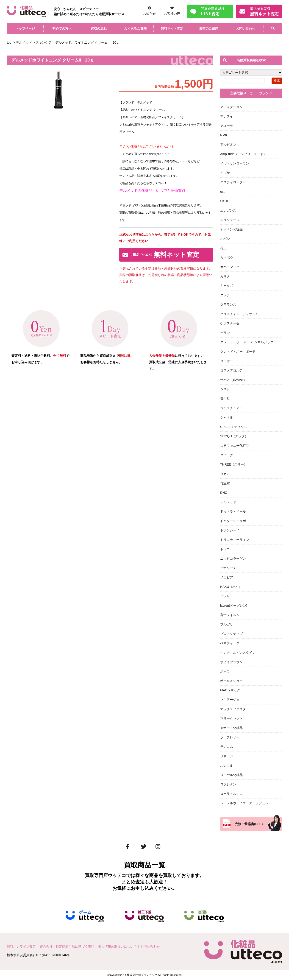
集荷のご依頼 (209, 28)
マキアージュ (230, 700)
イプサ (225, 173)
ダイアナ (227, 455)
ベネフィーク (230, 643)
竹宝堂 (225, 483)
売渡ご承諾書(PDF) (249, 824)
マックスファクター (235, 709)
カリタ (225, 276)
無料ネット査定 (172, 28)
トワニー (227, 549)
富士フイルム (230, 615)
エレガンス (228, 210)
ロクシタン (228, 784)
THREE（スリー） (234, 464)
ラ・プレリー (230, 737)
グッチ (225, 295)
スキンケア (44, 42)
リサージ (227, 756)
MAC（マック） (232, 690)
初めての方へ (62, 28)
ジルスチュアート (233, 408)
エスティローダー (233, 182)
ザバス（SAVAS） (233, 380)
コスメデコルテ (231, 370)
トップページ (25, 28)
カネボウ (227, 257)
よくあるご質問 (135, 28)
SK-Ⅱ (224, 201)
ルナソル (227, 765)
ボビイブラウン (231, 662)
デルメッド (24, 42)
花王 (223, 248)
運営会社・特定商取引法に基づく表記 (67, 946)
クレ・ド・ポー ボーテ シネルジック (247, 342)
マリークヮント (231, 718)
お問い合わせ (245, 28)
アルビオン (228, 145)
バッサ (225, 596)
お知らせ (149, 14)
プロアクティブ (231, 634)
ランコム (227, 747)
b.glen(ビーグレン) (234, 606)
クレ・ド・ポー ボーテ (238, 352)
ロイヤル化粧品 (231, 775)
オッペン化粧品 (231, 229)
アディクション (231, 107)
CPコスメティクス (234, 427)
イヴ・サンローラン (235, 163)
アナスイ (227, 116)
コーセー (227, 361)
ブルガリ (227, 624)
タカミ (225, 474)
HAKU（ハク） (231, 587)
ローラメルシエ (231, 794)
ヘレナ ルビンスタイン (238, 653)
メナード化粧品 (231, 728)
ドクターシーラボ (233, 521)
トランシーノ (230, 530)
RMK (224, 135)
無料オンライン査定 (21, 946)
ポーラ (225, 671)
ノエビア (227, 577)
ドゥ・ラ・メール (233, 511)
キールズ (227, 286)
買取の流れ (99, 28)
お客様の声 (172, 14)
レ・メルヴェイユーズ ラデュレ (244, 803)
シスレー (227, 389)
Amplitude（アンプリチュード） (243, 154)
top (9, 42)
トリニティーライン (235, 540)
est (222, 192)
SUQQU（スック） (234, 436)
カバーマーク (230, 267)
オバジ (225, 239)
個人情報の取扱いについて (117, 946)
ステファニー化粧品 (235, 446)
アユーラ (227, 126)
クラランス (228, 304)
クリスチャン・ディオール (239, 314)
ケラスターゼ (230, 323)
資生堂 (225, 399)
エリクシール (230, 220)
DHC (224, 493)
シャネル (227, 417)
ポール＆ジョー (231, 681)
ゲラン (225, 333)
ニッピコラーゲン (233, 558)
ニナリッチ (228, 568)
